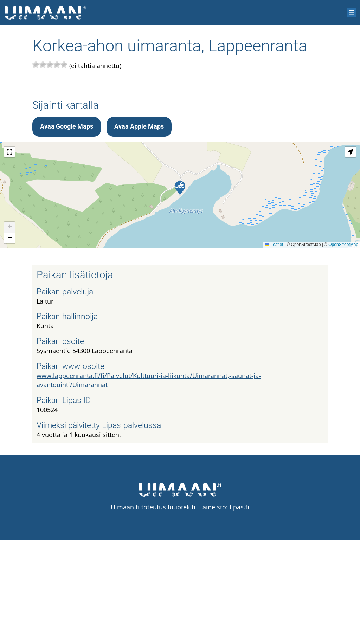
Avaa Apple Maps (139, 230)
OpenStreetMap (343, 349)
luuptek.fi (182, 611)
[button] (180, 292)
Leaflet (274, 349)
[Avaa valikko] (352, 13)
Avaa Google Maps (67, 230)
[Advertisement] (180, 137)
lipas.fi (239, 611)
